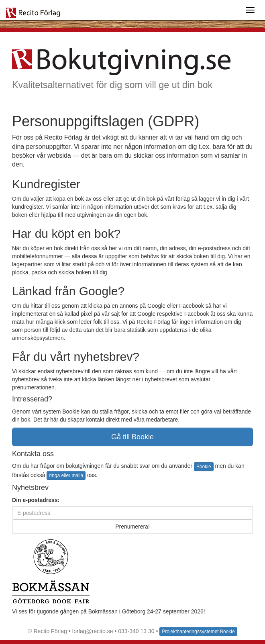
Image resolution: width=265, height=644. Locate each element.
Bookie (204, 467)
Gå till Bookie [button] (132, 437)
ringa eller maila (66, 475)
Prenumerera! (132, 527)
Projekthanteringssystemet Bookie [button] (198, 632)
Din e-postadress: (36, 500)
